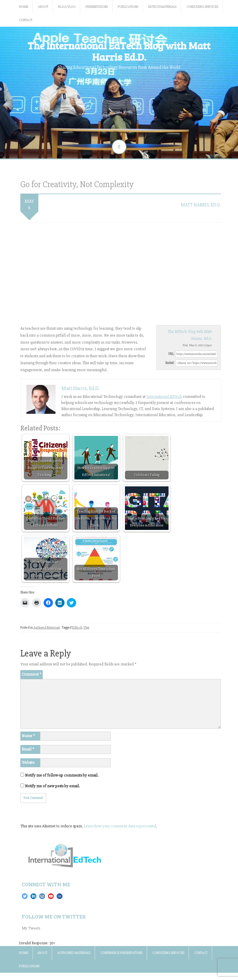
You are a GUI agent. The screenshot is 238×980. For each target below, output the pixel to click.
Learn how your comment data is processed (120, 826)
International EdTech (164, 397)
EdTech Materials (162, 7)
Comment (32, 674)
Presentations (97, 7)
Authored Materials (47, 628)
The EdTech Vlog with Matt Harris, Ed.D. (190, 335)
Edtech (77, 628)
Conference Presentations (121, 953)
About (43, 7)
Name (28, 736)
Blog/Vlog (67, 7)
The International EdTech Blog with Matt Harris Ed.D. (119, 51)
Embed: (170, 363)
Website (28, 762)
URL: (171, 354)
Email (28, 749)
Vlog (86, 628)
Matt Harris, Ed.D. (201, 205)
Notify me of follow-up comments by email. (62, 775)
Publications (128, 7)
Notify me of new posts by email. (52, 786)
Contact (26, 20)
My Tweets (31, 928)
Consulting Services (202, 7)
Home (24, 7)
